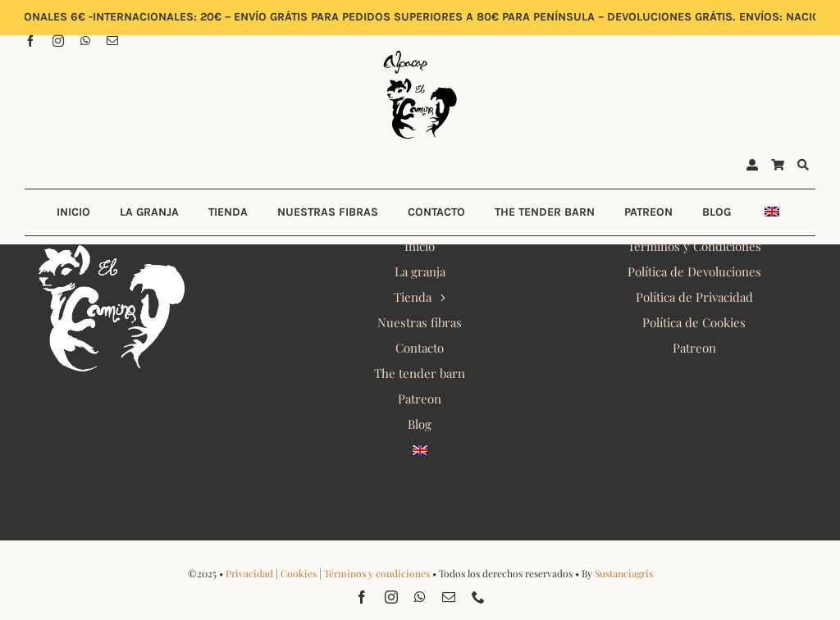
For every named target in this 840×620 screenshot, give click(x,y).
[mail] (112, 41)
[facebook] (30, 41)
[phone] (478, 597)
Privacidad (249, 573)
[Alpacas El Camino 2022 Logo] (420, 52)
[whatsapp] (85, 41)
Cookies (299, 573)
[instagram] (58, 41)
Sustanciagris (624, 573)
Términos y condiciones (377, 573)
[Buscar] (803, 166)
